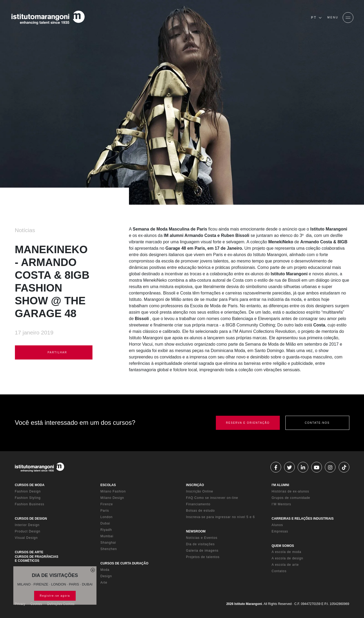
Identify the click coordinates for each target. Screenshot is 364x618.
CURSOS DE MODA (30, 485)
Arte (104, 583)
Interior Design (27, 525)
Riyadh (106, 530)
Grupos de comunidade (291, 498)
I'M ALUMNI (280, 485)
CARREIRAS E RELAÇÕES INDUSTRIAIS (303, 519)
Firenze (107, 504)
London (107, 517)
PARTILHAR (54, 352)
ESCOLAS (108, 485)
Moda (105, 570)
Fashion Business (30, 504)
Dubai (105, 523)
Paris (105, 511)
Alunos (277, 525)
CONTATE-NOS (317, 423)
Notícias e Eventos (202, 538)
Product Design (28, 531)
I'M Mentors (281, 504)
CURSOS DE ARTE (29, 552)
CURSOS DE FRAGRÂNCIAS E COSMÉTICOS (37, 559)
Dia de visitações (200, 544)
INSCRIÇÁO (195, 485)
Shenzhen (109, 549)
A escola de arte (285, 565)
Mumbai (107, 536)
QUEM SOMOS (283, 546)
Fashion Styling (28, 498)
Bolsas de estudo (200, 511)
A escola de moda (286, 552)
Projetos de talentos (203, 557)
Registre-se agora (55, 596)
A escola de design (287, 558)
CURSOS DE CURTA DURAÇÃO (124, 563)
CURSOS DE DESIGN (31, 519)
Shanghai (108, 543)
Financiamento (198, 504)
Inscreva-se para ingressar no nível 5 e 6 (220, 517)
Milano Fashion (113, 491)
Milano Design (112, 498)
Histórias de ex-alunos (290, 491)
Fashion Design (28, 491)
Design (106, 576)
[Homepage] (48, 18)
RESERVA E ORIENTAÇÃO (248, 423)
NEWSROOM (196, 531)
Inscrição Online (200, 491)
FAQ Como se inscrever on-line (212, 498)
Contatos (279, 571)
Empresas (280, 531)
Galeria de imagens (202, 551)
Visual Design (26, 538)
